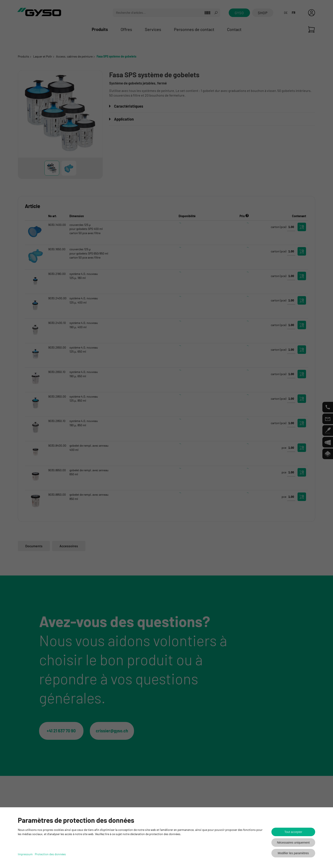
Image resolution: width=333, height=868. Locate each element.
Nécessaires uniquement (293, 843)
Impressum (25, 854)
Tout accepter (293, 832)
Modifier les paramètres (293, 853)
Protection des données (50, 854)
